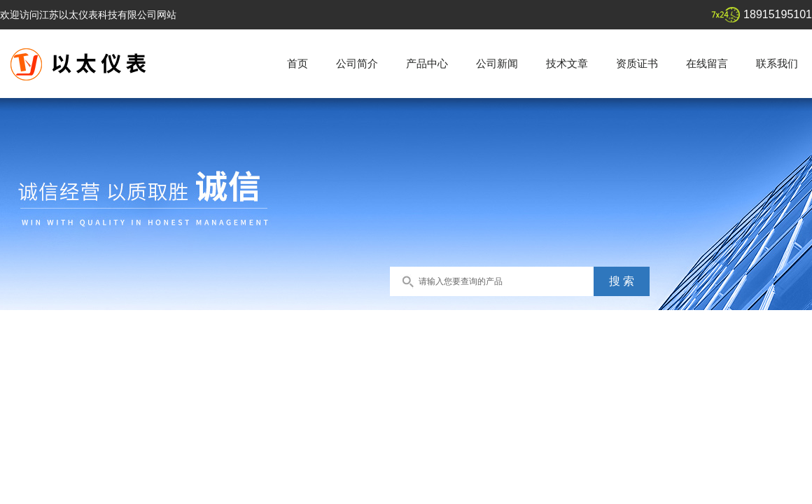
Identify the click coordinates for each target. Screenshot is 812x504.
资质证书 (637, 63)
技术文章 (567, 63)
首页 (297, 63)
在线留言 (707, 63)
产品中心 (427, 63)
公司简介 (357, 63)
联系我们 (777, 63)
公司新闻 (497, 63)
